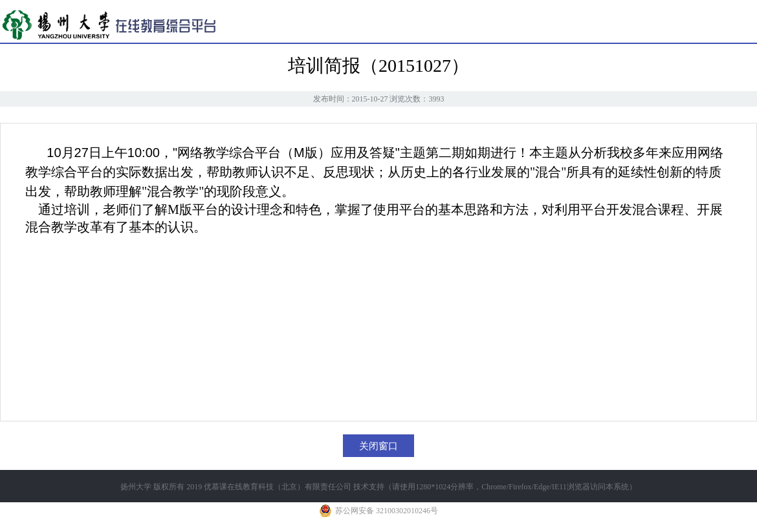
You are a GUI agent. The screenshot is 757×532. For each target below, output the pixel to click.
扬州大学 (136, 487)
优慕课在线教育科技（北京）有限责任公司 (278, 487)
